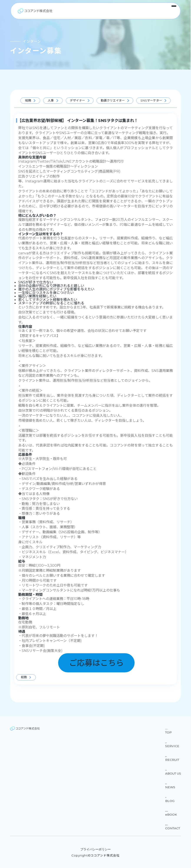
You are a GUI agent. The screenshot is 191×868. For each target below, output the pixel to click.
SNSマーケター (151, 100)
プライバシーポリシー (95, 849)
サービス (167, 742)
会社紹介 (167, 769)
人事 (51, 100)
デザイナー (77, 100)
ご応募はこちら (96, 663)
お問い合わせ (171, 824)
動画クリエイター (113, 100)
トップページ (171, 728)
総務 (28, 100)
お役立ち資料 (171, 810)
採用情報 (167, 755)
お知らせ (167, 783)
